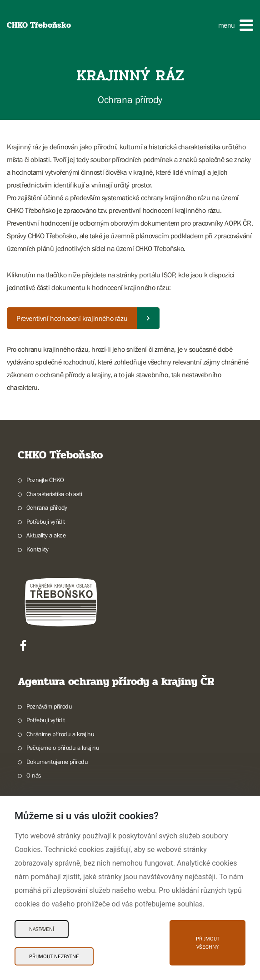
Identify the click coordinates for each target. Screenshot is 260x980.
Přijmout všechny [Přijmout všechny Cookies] (208, 943)
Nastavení (42, 929)
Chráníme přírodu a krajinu (60, 734)
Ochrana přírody (47, 507)
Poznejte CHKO (45, 480)
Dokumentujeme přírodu (57, 762)
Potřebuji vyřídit (46, 522)
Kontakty (37, 549)
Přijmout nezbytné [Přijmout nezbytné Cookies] (54, 956)
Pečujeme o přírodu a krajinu (63, 748)
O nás (34, 775)
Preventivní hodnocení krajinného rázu (72, 318)
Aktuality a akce (46, 535)
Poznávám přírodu (49, 706)
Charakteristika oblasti (54, 494)
